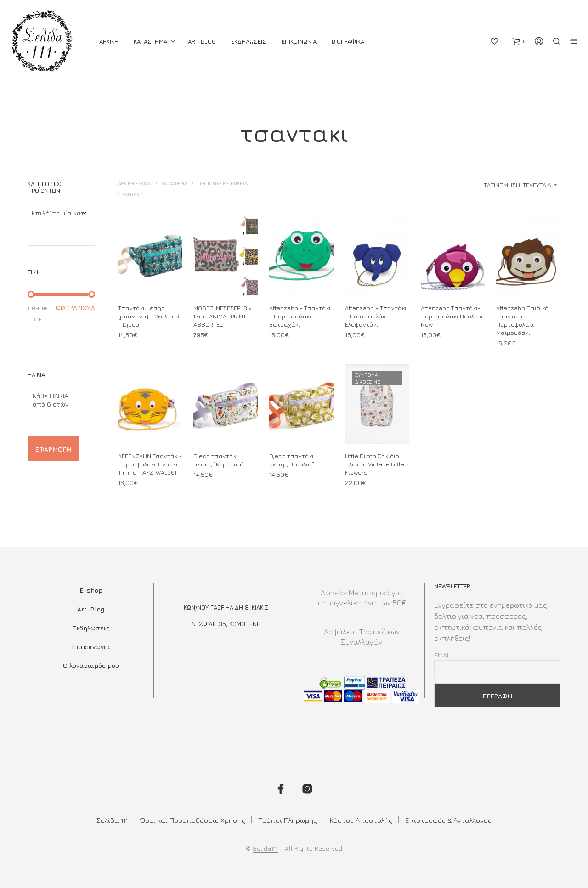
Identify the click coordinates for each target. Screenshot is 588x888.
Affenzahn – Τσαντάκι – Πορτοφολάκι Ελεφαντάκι (376, 316)
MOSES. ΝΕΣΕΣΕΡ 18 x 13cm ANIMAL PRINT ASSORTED (222, 316)
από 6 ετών (58, 404)
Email (443, 655)
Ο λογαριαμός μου (91, 665)
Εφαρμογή (53, 449)
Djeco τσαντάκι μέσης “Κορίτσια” (219, 458)
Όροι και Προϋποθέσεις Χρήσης (193, 820)
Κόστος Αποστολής (361, 820)
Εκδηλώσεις (91, 628)
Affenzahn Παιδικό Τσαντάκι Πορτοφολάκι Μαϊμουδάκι (522, 320)
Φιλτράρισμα (75, 308)
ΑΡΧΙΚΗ (109, 41)
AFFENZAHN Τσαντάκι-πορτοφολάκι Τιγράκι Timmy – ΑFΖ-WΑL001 (150, 464)
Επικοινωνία (91, 647)
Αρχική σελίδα (134, 183)
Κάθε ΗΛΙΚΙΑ (58, 396)
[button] (497, 41)
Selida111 (265, 848)
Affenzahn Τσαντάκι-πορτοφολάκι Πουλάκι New (452, 316)
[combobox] (488, 185)
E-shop (91, 590)
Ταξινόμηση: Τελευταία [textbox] (517, 185)
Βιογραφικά (348, 41)
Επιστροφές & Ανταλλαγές (448, 820)
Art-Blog (202, 41)
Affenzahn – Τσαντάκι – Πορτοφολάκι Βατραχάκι (300, 316)
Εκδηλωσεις (249, 41)
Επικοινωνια (299, 41)
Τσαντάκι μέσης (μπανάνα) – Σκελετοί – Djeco (149, 316)
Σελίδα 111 (112, 820)
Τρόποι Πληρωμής (288, 820)
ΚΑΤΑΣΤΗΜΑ (150, 41)
